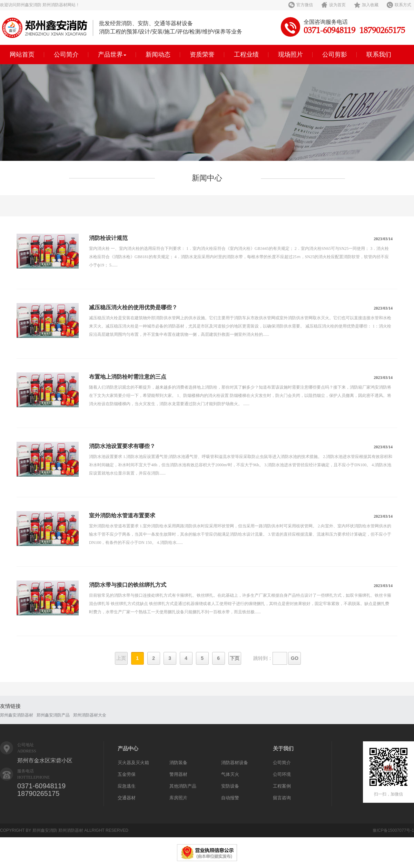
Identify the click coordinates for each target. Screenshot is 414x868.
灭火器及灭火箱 (133, 763)
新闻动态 (158, 55)
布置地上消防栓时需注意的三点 (128, 377)
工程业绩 (246, 55)
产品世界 (112, 55)
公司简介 (66, 55)
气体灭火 (230, 774)
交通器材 (127, 798)
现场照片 (290, 55)
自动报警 (230, 798)
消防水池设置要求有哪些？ (122, 446)
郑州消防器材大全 (90, 715)
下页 (235, 658)
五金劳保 (127, 774)
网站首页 (22, 55)
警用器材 (178, 774)
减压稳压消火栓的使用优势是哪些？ (133, 307)
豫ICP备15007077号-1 (393, 830)
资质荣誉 (202, 55)
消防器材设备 (235, 763)
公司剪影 (335, 55)
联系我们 (379, 55)
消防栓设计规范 (108, 238)
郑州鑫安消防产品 (53, 715)
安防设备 (230, 786)
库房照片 (178, 798)
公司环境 (282, 774)
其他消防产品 (183, 786)
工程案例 (282, 786)
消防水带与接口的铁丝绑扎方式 (128, 585)
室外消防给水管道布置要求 (122, 515)
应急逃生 (127, 786)
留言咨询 (282, 798)
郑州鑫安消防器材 (17, 715)
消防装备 (178, 763)
